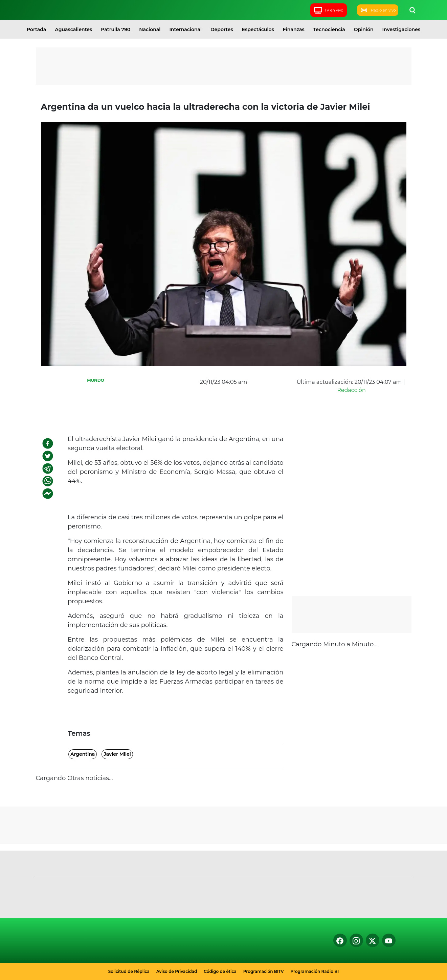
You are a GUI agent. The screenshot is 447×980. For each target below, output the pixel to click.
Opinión (364, 29)
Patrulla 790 (116, 29)
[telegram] (48, 468)
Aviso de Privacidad (177, 971)
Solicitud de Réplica (129, 971)
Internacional (185, 29)
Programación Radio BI (315, 971)
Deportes (222, 29)
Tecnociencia (329, 29)
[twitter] (48, 456)
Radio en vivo (377, 10)
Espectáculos (258, 29)
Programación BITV (264, 971)
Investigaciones (401, 29)
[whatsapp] (48, 481)
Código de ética (220, 971)
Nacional (150, 29)
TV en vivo (329, 10)
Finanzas (294, 29)
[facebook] (48, 443)
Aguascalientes (73, 29)
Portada (36, 29)
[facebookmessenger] (48, 494)
